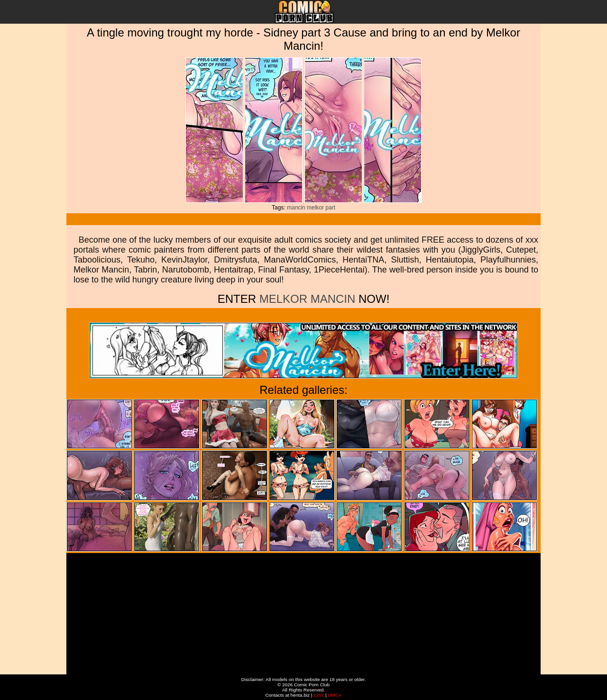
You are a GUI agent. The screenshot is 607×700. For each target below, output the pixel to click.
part (330, 208)
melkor (315, 208)
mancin (296, 208)
